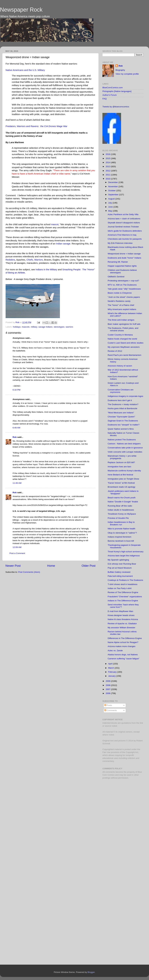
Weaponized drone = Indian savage (124, 254)
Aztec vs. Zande (115, 651)
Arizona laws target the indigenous (124, 556)
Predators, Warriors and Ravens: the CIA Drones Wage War (36, 126)
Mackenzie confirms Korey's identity (124, 471)
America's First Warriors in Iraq (122, 235)
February (113, 672)
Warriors (39, 260)
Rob (18, 322)
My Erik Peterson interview (120, 243)
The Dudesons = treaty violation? (123, 404)
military (34, 327)
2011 (108, 175)
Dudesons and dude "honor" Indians (124, 258)
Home (51, 566)
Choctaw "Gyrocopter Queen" (121, 417)
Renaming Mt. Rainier (118, 262)
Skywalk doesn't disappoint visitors (124, 223)
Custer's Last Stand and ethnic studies (126, 343)
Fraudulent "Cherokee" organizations (125, 597)
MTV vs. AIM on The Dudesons (122, 285)
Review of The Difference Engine (123, 592)
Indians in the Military (46, 270)
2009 (108, 681)
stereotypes (59, 327)
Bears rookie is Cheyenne (120, 293)
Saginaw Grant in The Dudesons (123, 421)
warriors (69, 327)
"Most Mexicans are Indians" (121, 413)
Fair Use (106, 752)
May (110, 211)
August (112, 199)
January (112, 676)
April (111, 664)
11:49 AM (17, 483)
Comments (111, 710)
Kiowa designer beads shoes (121, 615)
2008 (108, 685)
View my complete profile (127, 74)
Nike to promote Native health (122, 529)
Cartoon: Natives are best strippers (124, 444)
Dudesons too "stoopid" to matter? (124, 425)
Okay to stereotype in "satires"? (122, 533)
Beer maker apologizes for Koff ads (124, 324)
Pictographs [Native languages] (117, 91)
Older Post (89, 566)
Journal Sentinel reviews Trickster (123, 227)
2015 (108, 158)
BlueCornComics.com (113, 88)
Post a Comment (17, 553)
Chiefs (30, 260)
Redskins (10, 260)
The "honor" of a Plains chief (121, 305)
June (111, 207)
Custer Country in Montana (120, 335)
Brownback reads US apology (122, 487)
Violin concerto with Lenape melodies (125, 452)
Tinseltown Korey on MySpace (122, 514)
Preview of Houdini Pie (118, 518)
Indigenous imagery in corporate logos (125, 396)
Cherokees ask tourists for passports (125, 239)
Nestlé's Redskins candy (119, 301)
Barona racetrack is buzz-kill (121, 541)
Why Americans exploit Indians (122, 309)
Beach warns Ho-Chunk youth (122, 498)
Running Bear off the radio (120, 506)
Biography (120, 70)
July (110, 203)
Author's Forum (110, 95)
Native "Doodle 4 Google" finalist (123, 502)
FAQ (105, 99)
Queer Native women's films (121, 429)
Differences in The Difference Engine (125, 638)
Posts (108, 705)
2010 (108, 179)
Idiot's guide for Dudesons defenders (125, 231)
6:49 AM (16, 428)
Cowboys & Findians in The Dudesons (125, 580)
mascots (26, 327)
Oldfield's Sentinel (116, 277)
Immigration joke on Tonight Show (123, 479)
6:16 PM (16, 390)
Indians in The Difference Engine (123, 601)
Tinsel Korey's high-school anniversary (126, 552)
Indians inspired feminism (120, 537)
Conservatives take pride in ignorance (125, 448)
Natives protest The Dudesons (122, 440)
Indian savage (63, 244)
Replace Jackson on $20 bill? (121, 462)
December (113, 182)
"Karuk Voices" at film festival (121, 483)
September (114, 195)
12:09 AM (17, 547)
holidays (17, 327)
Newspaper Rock (21, 10)
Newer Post (13, 566)
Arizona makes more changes (122, 646)
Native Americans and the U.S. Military (25, 70)
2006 (108, 693)
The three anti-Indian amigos (121, 320)
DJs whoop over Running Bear (122, 564)
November (113, 186)
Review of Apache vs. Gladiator (122, 624)
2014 (108, 162)
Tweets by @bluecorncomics (116, 107)
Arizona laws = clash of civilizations (124, 219)
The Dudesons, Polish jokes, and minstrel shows (123, 329)
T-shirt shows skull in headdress (123, 584)
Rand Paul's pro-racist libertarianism (124, 355)
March (111, 668)
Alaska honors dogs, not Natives (123, 655)
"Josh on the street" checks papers (124, 297)
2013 (108, 166)
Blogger (91, 972)
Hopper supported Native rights (122, 266)
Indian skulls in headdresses (121, 510)
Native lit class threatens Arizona (123, 619)
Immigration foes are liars (120, 467)
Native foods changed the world (122, 339)
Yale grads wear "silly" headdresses (124, 289)
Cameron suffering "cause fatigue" (124, 659)
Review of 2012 (115, 351)
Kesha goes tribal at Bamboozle (123, 408)
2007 (108, 689)
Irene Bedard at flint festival (120, 475)
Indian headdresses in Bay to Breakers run (121, 523)
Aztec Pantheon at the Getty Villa (123, 214)
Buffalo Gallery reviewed (119, 572)
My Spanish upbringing (118, 560)
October (112, 191)
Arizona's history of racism (120, 366)
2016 (108, 154)
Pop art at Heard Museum (120, 568)
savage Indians (45, 327)
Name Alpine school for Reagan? (123, 642)
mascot (55, 224)
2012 (108, 171)
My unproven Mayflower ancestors (124, 347)
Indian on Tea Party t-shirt (120, 588)
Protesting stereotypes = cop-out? (123, 281)
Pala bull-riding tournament (120, 576)
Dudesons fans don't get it (120, 400)
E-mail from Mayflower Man (120, 611)
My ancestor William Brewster (122, 628)
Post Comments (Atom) (29, 572)
